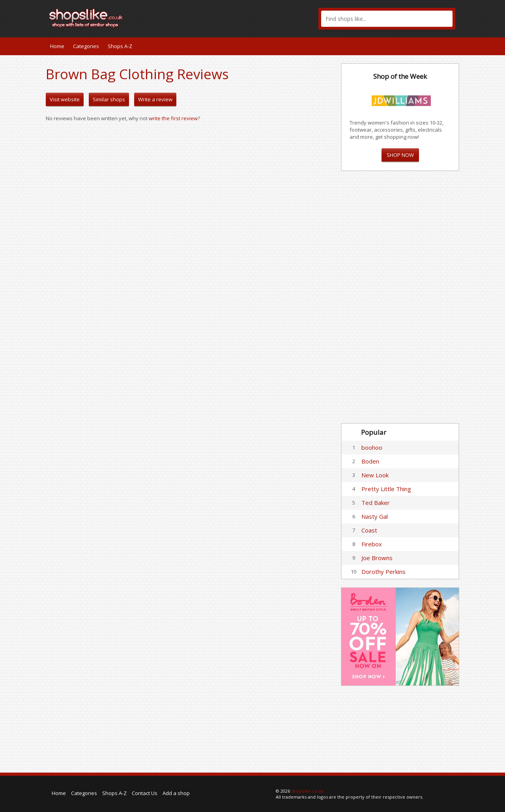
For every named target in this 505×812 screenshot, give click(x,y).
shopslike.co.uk (307, 791)
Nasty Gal (375, 516)
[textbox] (387, 19)
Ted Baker (376, 503)
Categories (86, 46)
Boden (370, 461)
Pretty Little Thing (386, 489)
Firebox (372, 544)
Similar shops (109, 99)
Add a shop (176, 793)
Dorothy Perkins (383, 572)
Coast (369, 530)
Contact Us (145, 793)
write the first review (173, 118)
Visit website (65, 99)
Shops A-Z (120, 46)
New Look (375, 475)
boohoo (372, 447)
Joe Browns (377, 558)
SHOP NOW (400, 155)
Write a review (155, 99)
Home (57, 46)
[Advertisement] (400, 297)
